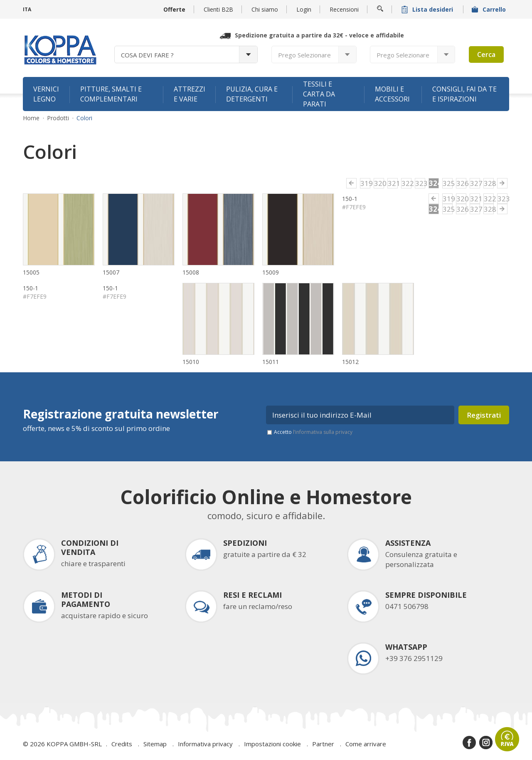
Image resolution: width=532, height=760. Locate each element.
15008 (191, 272)
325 (448, 183)
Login (304, 9)
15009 (271, 272)
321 (393, 183)
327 (475, 183)
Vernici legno (46, 94)
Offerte (174, 9)
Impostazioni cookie (272, 744)
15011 (271, 362)
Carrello (490, 9)
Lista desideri (428, 9)
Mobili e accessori (392, 94)
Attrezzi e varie (190, 94)
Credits (122, 744)
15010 (191, 362)
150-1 (350, 199)
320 (379, 183)
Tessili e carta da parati (319, 94)
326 (461, 183)
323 (420, 183)
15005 (31, 272)
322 (406, 183)
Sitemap (155, 744)
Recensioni (344, 9)
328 (489, 183)
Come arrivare (366, 744)
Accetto (313, 432)
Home (31, 118)
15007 (111, 272)
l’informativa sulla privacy (323, 432)
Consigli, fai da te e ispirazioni (464, 94)
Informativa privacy (205, 744)
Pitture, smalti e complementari (111, 94)
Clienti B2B (218, 9)
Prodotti (58, 118)
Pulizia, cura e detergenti (252, 94)
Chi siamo (265, 9)
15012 (350, 362)
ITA (27, 9)
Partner (323, 744)
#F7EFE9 (354, 207)
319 (365, 183)
